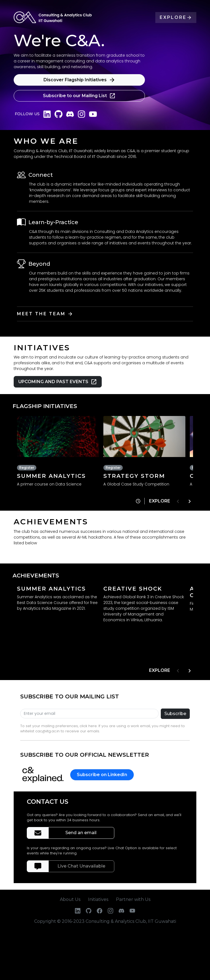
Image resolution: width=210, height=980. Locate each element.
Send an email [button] (81, 833)
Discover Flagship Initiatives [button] (79, 80)
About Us (70, 899)
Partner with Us (133, 899)
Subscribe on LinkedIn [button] (102, 775)
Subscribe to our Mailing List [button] (79, 96)
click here (88, 726)
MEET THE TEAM (46, 314)
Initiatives (98, 899)
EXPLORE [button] (176, 18)
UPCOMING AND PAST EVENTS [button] (58, 382)
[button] (138, 501)
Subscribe (175, 714)
